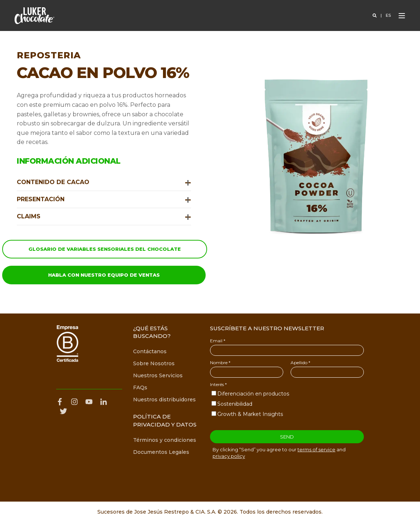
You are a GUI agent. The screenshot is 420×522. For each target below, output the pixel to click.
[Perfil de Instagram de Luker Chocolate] (74, 402)
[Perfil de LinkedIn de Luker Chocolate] (104, 402)
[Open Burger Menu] (402, 16)
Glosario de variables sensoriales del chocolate (105, 249)
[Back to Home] (34, 16)
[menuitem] (150, 352)
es (388, 16)
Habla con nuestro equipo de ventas (104, 275)
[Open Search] (375, 16)
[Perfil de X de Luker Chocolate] (63, 411)
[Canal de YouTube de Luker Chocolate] (89, 402)
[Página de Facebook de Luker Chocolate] (62, 402)
